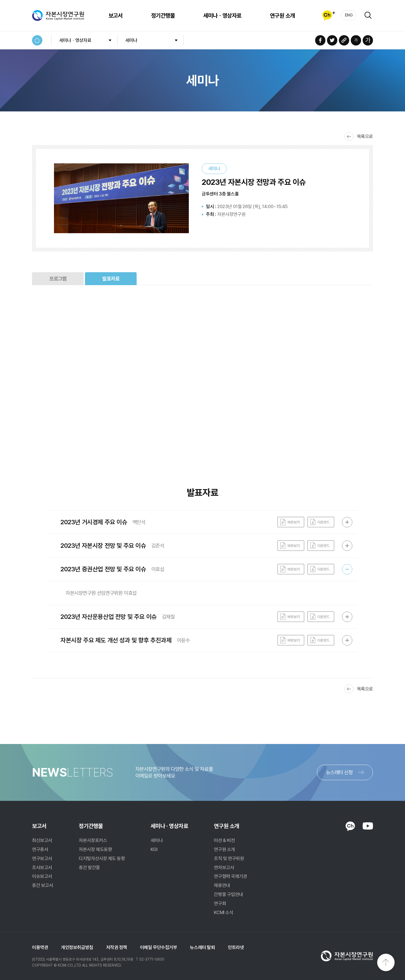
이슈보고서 (42, 876)
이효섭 (158, 569)
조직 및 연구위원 (229, 858)
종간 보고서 (42, 885)
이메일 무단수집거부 (159, 947)
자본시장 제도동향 (95, 849)
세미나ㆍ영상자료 (222, 16)
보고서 (116, 16)
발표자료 (111, 279)
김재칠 (168, 617)
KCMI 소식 (224, 912)
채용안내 (222, 885)
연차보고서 (224, 867)
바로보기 (291, 522)
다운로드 (321, 522)
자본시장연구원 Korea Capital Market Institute (58, 16)
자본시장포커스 (93, 840)
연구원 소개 (282, 16)
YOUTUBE (368, 826)
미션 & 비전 (224, 840)
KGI (154, 849)
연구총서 (40, 849)
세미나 (131, 40)
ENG (349, 15)
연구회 (220, 903)
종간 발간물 (89, 867)
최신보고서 (42, 840)
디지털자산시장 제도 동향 (102, 858)
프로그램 (58, 279)
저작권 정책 (117, 947)
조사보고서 (42, 867)
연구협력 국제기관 (230, 876)
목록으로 (365, 136)
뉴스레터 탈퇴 (202, 947)
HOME (37, 40)
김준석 (158, 546)
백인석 (139, 522)
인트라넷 (236, 947)
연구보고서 (42, 858)
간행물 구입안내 (228, 894)
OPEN (347, 522)
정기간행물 (163, 16)
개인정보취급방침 (77, 947)
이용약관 (40, 947)
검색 (368, 15)
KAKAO (350, 826)
